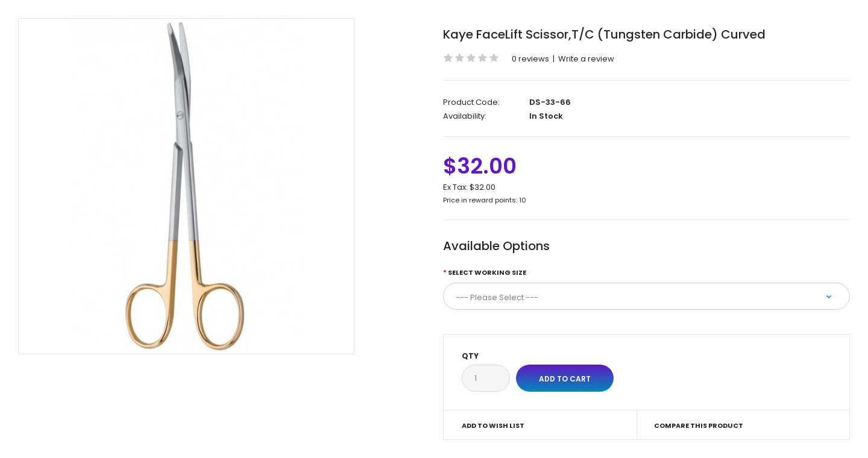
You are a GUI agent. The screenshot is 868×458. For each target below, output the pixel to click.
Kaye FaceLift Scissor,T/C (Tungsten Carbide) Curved (604, 34)
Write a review (586, 59)
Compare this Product (699, 425)
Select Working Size (487, 272)
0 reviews (530, 59)
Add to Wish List (493, 425)
